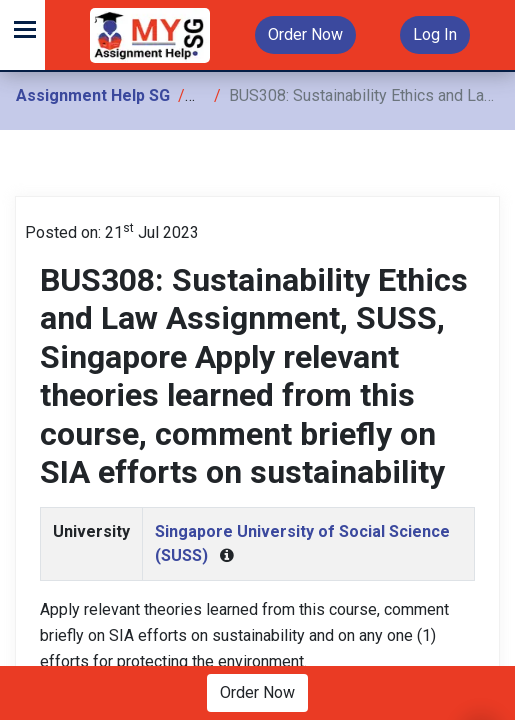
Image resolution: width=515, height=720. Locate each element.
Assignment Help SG (93, 95)
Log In (435, 34)
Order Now (305, 34)
